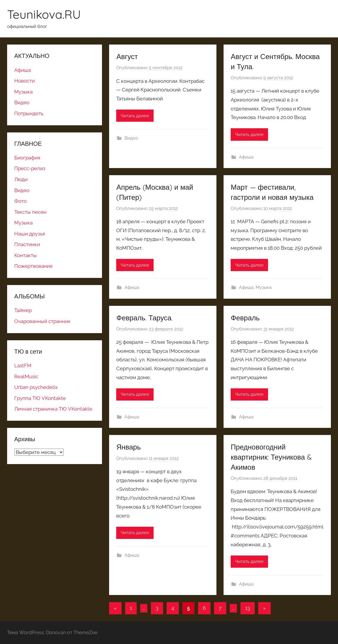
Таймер (23, 310)
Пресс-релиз (30, 168)
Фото (20, 201)
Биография (27, 158)
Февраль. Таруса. (144, 318)
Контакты (25, 255)
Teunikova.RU (44, 14)
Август (127, 56)
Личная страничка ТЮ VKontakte (53, 409)
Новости (24, 81)
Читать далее (135, 116)
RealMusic (26, 376)
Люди (21, 179)
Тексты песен (30, 212)
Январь (128, 447)
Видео (131, 138)
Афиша (246, 157)
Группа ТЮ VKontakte (40, 398)
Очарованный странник (42, 321)
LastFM (23, 365)
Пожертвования (33, 266)
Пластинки (27, 244)
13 (248, 608)
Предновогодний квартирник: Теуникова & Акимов (271, 457)
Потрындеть (29, 113)
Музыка (264, 287)
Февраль (245, 318)
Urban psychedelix (36, 387)
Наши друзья (30, 234)
